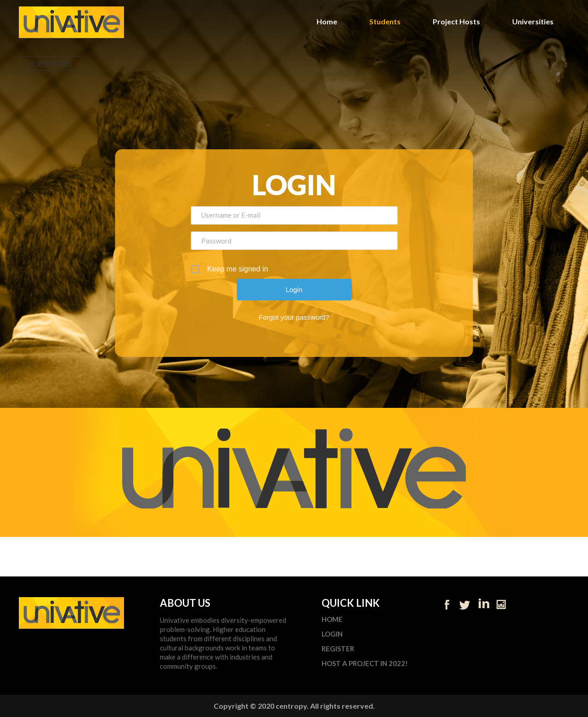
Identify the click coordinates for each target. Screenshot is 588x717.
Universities (533, 21)
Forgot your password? (294, 317)
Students (385, 21)
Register (338, 649)
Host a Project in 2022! (365, 663)
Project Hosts (456, 21)
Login (332, 634)
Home (327, 21)
